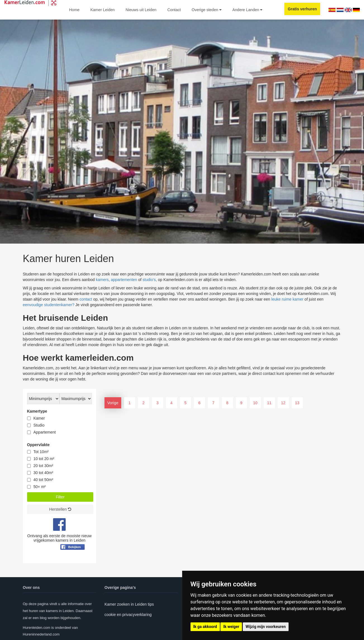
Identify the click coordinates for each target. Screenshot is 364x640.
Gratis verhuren (302, 9)
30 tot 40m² (43, 473)
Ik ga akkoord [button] (205, 627)
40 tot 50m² (43, 480)
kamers (102, 280)
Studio (39, 425)
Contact (174, 10)
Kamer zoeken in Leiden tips (129, 604)
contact (86, 299)
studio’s (149, 280)
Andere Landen (248, 10)
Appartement (45, 432)
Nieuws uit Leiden (141, 10)
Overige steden (207, 10)
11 (269, 403)
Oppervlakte (38, 445)
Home (74, 10)
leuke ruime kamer (287, 299)
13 (297, 403)
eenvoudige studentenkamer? (49, 305)
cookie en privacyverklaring (128, 615)
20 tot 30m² (43, 466)
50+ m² (40, 487)
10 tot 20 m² (44, 459)
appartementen (124, 280)
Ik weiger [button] (231, 627)
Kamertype (37, 411)
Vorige (113, 403)
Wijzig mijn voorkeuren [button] (266, 627)
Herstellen (60, 509)
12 (283, 403)
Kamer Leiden (102, 10)
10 (255, 403)
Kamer (39, 418)
